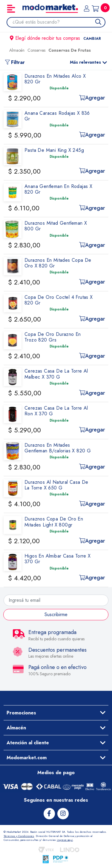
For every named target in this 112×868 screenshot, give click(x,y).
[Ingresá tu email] (56, 600)
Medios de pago (56, 773)
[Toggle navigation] (11, 9)
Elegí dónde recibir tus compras (56, 38)
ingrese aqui (65, 840)
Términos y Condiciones (19, 836)
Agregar (92, 98)
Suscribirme (56, 614)
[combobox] (59, 22)
